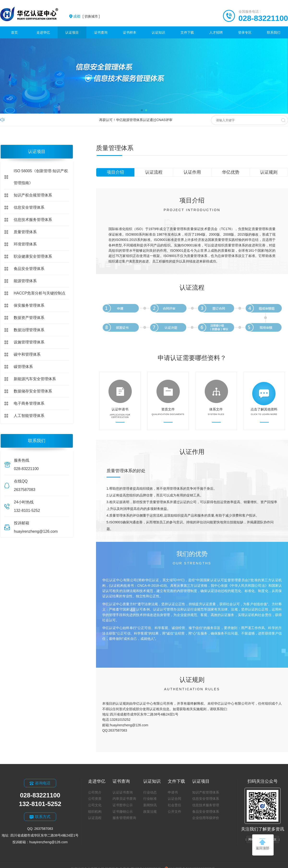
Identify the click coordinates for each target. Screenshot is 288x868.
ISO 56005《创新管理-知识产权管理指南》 (41, 177)
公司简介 (95, 792)
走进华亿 (43, 32)
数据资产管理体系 (29, 318)
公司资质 (95, 799)
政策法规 (150, 812)
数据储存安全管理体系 (33, 391)
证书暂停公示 (123, 805)
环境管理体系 (25, 244)
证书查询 (101, 32)
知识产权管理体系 (206, 792)
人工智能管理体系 (29, 416)
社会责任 (174, 805)
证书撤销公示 (123, 812)
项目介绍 (115, 172)
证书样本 (130, 32)
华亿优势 (231, 172)
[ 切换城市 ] (86, 16)
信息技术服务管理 (206, 805)
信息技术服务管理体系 (33, 220)
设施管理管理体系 (29, 342)
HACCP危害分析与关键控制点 (40, 293)
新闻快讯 (150, 805)
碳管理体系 (23, 367)
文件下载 (187, 32)
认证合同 (174, 799)
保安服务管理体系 (29, 305)
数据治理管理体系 (29, 330)
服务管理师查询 (124, 818)
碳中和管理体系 (27, 354)
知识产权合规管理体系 (33, 195)
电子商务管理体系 (29, 403)
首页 (14, 32)
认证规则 (269, 172)
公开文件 (174, 812)
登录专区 (245, 32)
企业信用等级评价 (206, 818)
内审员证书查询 (124, 799)
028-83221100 (263, 18)
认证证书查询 (123, 792)
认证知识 (158, 32)
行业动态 (150, 792)
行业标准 (150, 799)
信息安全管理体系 (29, 207)
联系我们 (274, 32)
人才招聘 (216, 32)
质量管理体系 (25, 232)
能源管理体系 (25, 281)
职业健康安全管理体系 (33, 256)
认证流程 (154, 172)
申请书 (173, 792)
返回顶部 (263, 844)
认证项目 (72, 32)
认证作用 (192, 172)
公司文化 (95, 805)
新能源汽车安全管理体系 (35, 379)
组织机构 (95, 812)
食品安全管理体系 (29, 269)
